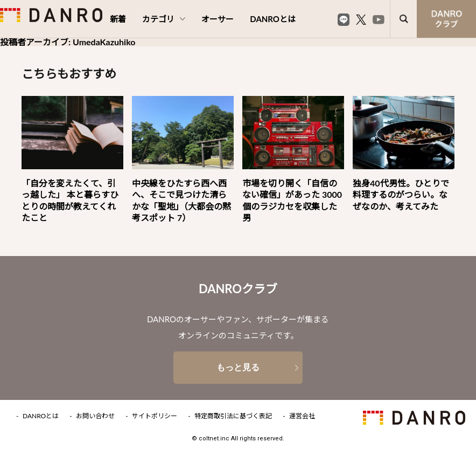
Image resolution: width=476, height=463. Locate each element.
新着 (118, 19)
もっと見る (238, 367)
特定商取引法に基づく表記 (233, 416)
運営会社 (302, 416)
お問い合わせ (95, 416)
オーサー (218, 19)
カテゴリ (164, 19)
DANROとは (273, 19)
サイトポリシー (155, 416)
